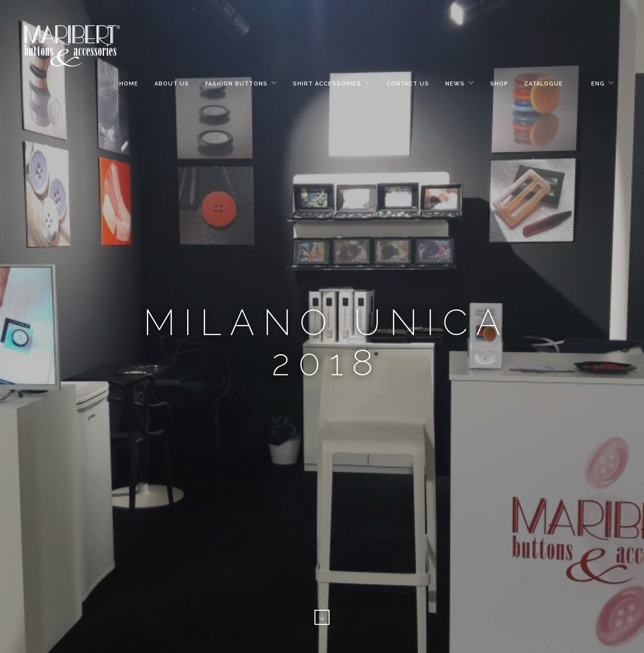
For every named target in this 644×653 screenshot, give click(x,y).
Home (129, 84)
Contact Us (408, 84)
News (455, 84)
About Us (172, 84)
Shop (499, 84)
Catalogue (544, 84)
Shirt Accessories (327, 84)
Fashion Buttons (236, 84)
